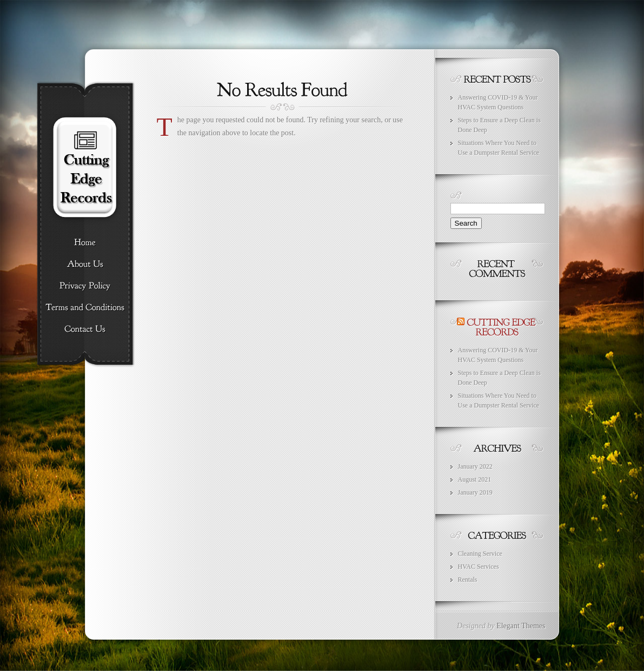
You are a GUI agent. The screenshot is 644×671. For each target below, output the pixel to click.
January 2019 (475, 492)
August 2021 (475, 479)
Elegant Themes (521, 626)
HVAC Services (479, 567)
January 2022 (475, 466)
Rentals (468, 580)
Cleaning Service (480, 554)
